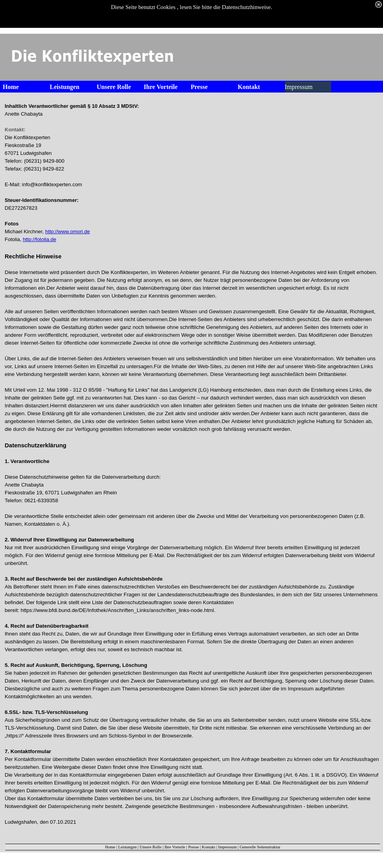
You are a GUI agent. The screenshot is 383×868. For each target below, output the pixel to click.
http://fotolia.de (39, 239)
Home (110, 847)
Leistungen (127, 847)
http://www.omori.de (67, 232)
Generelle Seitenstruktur (260, 847)
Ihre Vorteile (175, 847)
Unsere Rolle (151, 847)
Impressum (227, 847)
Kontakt (208, 847)
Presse (194, 847)
